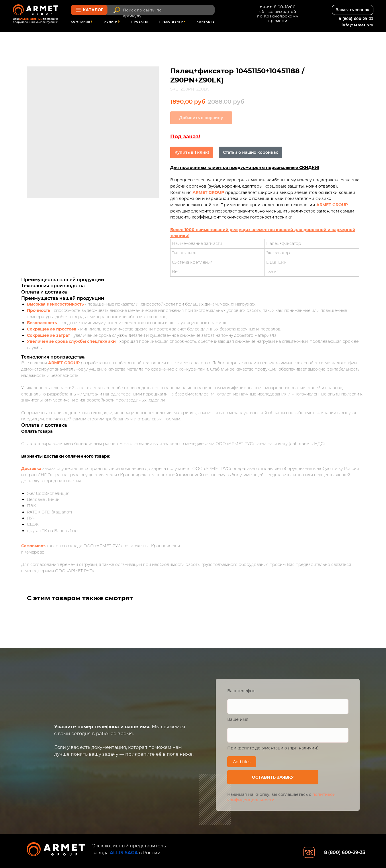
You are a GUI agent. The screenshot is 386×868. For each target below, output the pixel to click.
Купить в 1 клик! (192, 152)
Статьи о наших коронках (250, 152)
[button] (353, 10)
